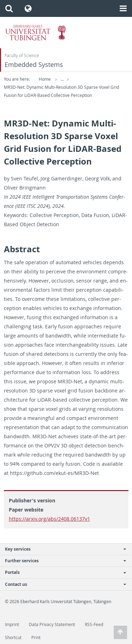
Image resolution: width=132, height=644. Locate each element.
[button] (9, 8)
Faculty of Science (22, 55)
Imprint (12, 624)
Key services (62, 549)
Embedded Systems (34, 65)
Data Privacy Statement (52, 624)
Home (45, 79)
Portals (62, 572)
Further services (62, 561)
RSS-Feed (94, 624)
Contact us (62, 584)
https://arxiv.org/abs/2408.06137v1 (49, 519)
